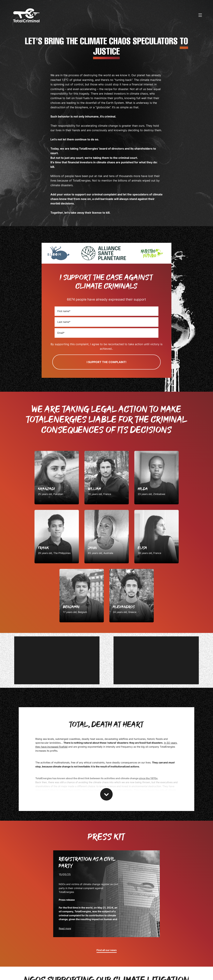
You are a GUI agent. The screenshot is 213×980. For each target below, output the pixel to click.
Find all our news (107, 950)
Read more (65, 928)
